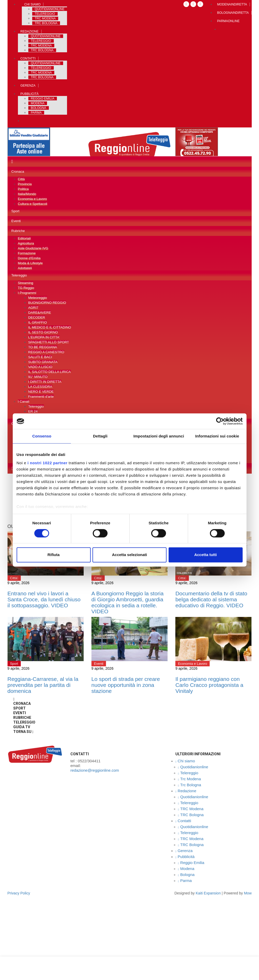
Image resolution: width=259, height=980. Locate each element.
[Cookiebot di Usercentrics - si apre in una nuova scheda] (220, 421)
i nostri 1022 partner (48, 463)
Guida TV (22, 727)
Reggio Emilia (43, 99)
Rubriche (18, 231)
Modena (38, 103)
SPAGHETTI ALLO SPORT (49, 342)
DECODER (37, 317)
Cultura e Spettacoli (33, 204)
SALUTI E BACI (40, 357)
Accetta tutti (206, 555)
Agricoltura (26, 243)
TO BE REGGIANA (43, 347)
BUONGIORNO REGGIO (47, 303)
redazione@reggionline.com (95, 770)
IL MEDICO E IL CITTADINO (50, 327)
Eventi (16, 221)
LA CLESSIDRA (40, 387)
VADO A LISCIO (40, 367)
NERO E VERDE (41, 392)
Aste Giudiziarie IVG (33, 248)
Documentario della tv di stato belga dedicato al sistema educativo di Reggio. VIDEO (211, 599)
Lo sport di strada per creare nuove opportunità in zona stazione (126, 685)
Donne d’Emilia (29, 258)
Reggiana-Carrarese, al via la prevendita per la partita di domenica (43, 685)
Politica (23, 189)
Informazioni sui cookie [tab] (217, 436)
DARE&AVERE (40, 312)
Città (21, 179)
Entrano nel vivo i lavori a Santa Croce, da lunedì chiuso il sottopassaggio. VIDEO (44, 599)
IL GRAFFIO (38, 322)
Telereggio (45, 14)
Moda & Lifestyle (30, 263)
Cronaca (18, 172)
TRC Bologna (42, 50)
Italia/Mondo (27, 194)
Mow (248, 893)
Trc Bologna (46, 23)
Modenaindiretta (232, 4)
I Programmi (27, 293)
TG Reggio (26, 288)
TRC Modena (41, 46)
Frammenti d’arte (41, 396)
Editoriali (24, 238)
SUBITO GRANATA (43, 362)
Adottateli (25, 268)
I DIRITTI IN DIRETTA (45, 382)
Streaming (26, 283)
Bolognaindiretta (233, 13)
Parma (36, 113)
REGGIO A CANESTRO (46, 352)
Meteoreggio (38, 298)
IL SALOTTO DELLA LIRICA (50, 372)
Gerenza (28, 86)
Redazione (30, 31)
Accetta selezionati (129, 555)
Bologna (39, 108)
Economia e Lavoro (32, 199)
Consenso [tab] (42, 436)
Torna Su (23, 732)
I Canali (24, 401)
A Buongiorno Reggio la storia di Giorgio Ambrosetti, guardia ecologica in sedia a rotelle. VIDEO (128, 602)
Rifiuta (54, 555)
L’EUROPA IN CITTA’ (44, 337)
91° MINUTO (38, 377)
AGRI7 (33, 308)
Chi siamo (33, 4)
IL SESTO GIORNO (43, 332)
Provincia (25, 184)
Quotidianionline (50, 9)
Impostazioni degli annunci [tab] (159, 436)
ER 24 (33, 411)
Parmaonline (228, 21)
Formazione (27, 253)
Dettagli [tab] (100, 436)
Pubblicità (30, 94)
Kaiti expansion (208, 893)
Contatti (28, 59)
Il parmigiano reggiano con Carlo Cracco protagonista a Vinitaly (209, 685)
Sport (15, 211)
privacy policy (19, 893)
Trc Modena (45, 18)
